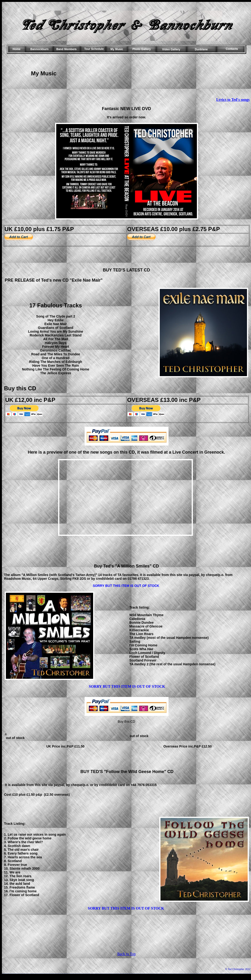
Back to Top (126, 954)
